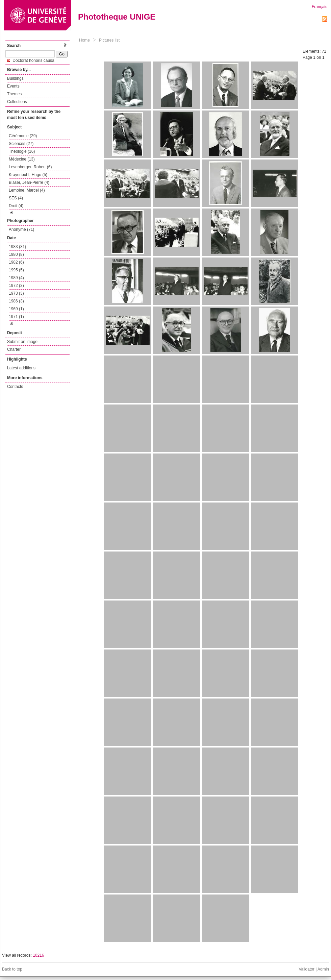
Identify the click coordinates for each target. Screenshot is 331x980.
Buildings (15, 78)
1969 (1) (16, 309)
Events (13, 86)
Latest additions (21, 368)
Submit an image (22, 342)
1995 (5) (16, 270)
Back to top (12, 969)
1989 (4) (16, 278)
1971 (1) (16, 317)
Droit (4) (16, 206)
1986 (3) (16, 301)
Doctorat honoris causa (31, 60)
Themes (14, 94)
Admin (323, 969)
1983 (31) (17, 247)
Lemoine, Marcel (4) (27, 190)
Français (320, 7)
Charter (14, 349)
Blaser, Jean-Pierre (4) (29, 182)
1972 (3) (16, 286)
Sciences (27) (21, 144)
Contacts (15, 387)
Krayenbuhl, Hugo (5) (28, 175)
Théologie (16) (22, 151)
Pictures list (109, 40)
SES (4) (16, 198)
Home (84, 40)
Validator (306, 969)
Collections (17, 102)
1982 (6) (16, 262)
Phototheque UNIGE (117, 17)
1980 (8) (16, 254)
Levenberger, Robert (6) (30, 167)
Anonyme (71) (21, 229)
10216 (38, 955)
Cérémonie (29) (23, 136)
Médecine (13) (22, 159)
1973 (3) (16, 293)
